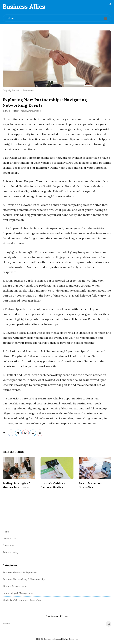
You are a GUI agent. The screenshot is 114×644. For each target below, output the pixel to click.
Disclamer (8, 545)
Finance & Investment (15, 586)
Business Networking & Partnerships (23, 111)
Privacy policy (11, 552)
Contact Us (9, 539)
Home (6, 532)
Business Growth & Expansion (20, 572)
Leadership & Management (18, 593)
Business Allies (24, 7)
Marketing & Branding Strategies (22, 600)
